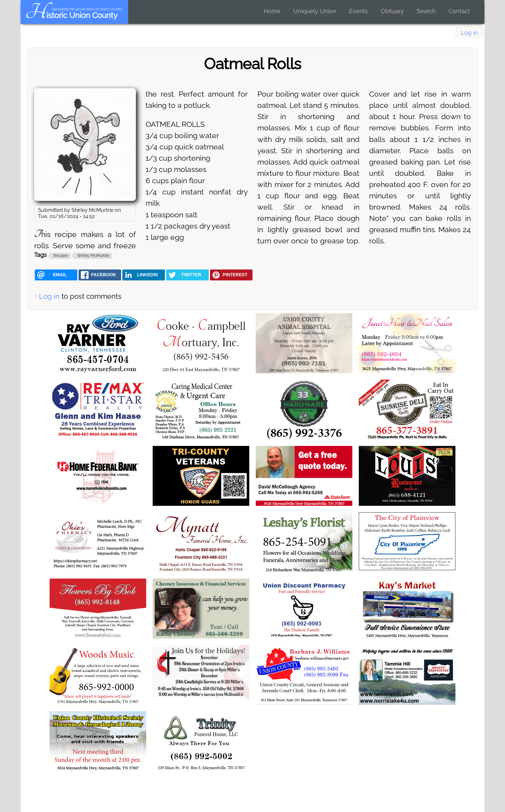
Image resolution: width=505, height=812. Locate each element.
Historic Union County (71, 15)
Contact (459, 11)
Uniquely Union (315, 11)
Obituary (392, 11)
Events (358, 11)
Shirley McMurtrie (93, 256)
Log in (469, 33)
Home (272, 11)
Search (426, 11)
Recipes (61, 256)
